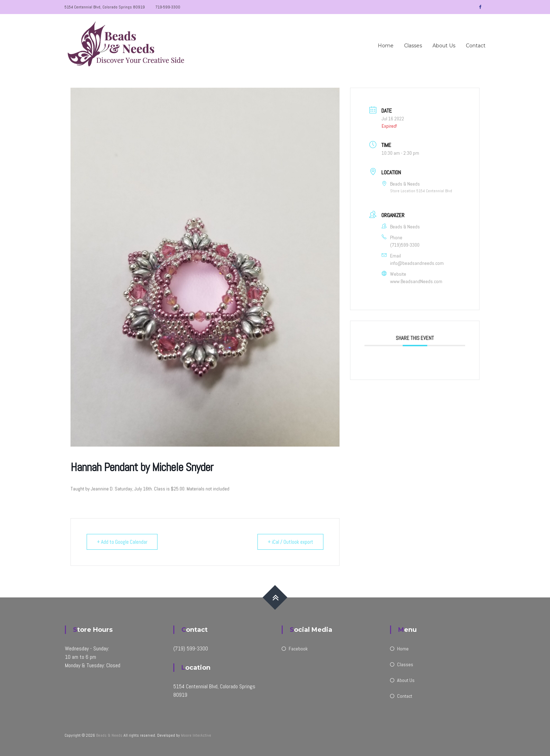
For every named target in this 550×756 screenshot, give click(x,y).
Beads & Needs (109, 735)
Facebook (298, 649)
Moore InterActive (196, 735)
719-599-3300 (168, 7)
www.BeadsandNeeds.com (416, 281)
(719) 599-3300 (191, 648)
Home (386, 46)
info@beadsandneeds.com (417, 263)
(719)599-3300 (405, 245)
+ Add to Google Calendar (122, 542)
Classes (413, 46)
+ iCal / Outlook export (290, 542)
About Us (444, 46)
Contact (476, 46)
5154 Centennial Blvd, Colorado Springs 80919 (105, 7)
